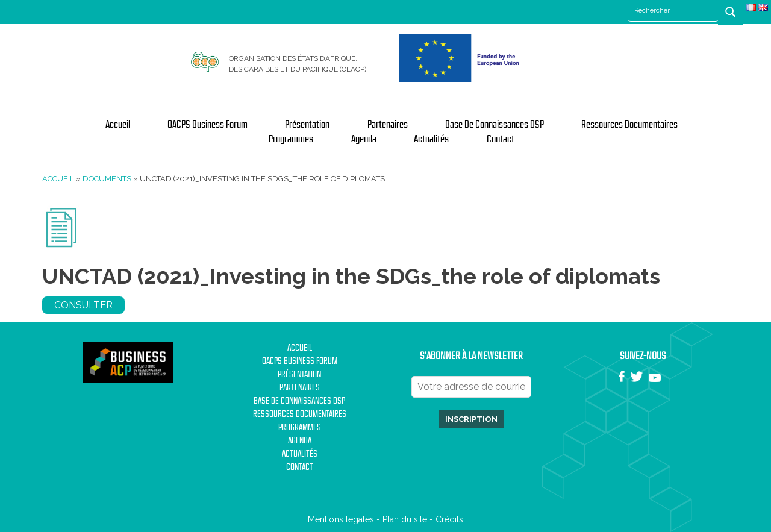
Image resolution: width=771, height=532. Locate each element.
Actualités (431, 139)
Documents (107, 179)
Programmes (291, 139)
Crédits (449, 519)
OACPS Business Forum (208, 125)
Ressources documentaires (629, 125)
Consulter (83, 305)
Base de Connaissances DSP (495, 125)
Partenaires (388, 125)
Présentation (307, 125)
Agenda (364, 139)
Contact (501, 139)
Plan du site (405, 519)
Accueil (118, 125)
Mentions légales (341, 519)
